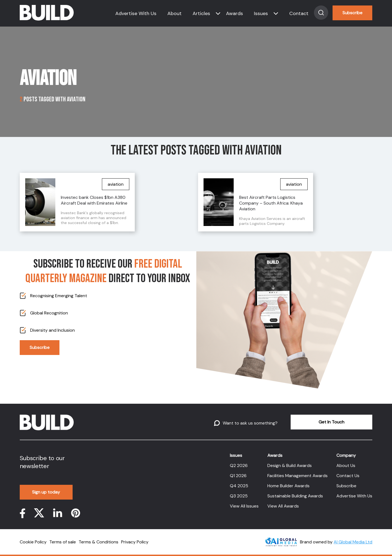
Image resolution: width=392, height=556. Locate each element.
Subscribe (352, 13)
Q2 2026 (239, 465)
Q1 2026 (238, 476)
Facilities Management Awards (297, 476)
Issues (261, 13)
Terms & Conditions (98, 542)
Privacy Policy (135, 542)
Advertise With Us (136, 13)
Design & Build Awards (290, 465)
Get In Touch (331, 422)
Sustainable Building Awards (295, 496)
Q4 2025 (239, 486)
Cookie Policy (33, 542)
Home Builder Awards (288, 486)
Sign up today (46, 492)
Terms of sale (63, 542)
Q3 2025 (239, 496)
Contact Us (348, 476)
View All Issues (244, 506)
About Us (346, 465)
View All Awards (283, 506)
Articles (201, 13)
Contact (299, 13)
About (174, 13)
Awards (234, 13)
